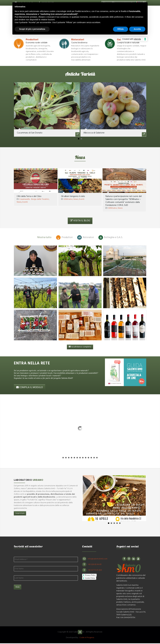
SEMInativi (68, 199)
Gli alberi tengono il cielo (73, 196)
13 (97, 458)
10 (88, 458)
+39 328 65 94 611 (97, 564)
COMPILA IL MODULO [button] (30, 388)
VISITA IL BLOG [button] (80, 221)
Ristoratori (78, 40)
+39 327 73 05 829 (97, 570)
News (19, 202)
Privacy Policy (92, 575)
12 (94, 458)
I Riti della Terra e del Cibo (29, 196)
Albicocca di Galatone (94, 133)
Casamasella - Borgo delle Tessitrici (34, 199)
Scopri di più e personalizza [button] (32, 29)
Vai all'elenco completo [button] (80, 347)
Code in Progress (87, 638)
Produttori (32, 40)
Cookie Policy (92, 578)
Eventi (25, 202)
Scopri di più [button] (20, 513)
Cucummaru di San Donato (30, 133)
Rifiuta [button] (121, 29)
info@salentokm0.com (100, 559)
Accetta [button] (137, 29)
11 (91, 458)
